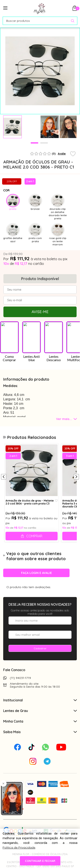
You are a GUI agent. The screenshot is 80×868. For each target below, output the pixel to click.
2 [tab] (44, 143)
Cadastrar (40, 648)
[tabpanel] (12, 127)
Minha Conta (40, 721)
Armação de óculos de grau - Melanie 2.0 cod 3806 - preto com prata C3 (30, 502)
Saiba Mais (40, 732)
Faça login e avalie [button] (36, 573)
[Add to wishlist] (73, 154)
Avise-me (40, 312)
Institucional (40, 700)
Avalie (62, 154)
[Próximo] (76, 477)
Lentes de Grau (40, 711)
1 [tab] (34, 143)
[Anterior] (4, 477)
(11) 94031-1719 (20, 678)
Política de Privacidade (19, 847)
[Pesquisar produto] (73, 21)
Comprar (34, 536)
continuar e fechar (40, 861)
